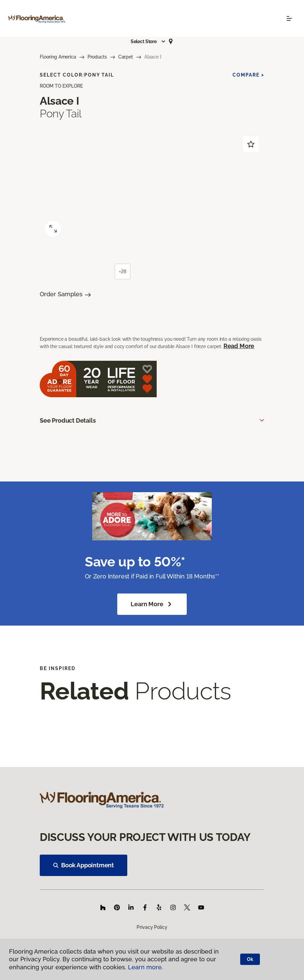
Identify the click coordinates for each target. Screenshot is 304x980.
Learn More (152, 604)
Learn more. (145, 967)
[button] (148, 41)
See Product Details (68, 420)
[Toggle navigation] (289, 18)
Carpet (126, 57)
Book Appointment (84, 865)
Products (97, 57)
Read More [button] (239, 346)
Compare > (248, 75)
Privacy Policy (152, 927)
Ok (250, 959)
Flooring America (58, 57)
